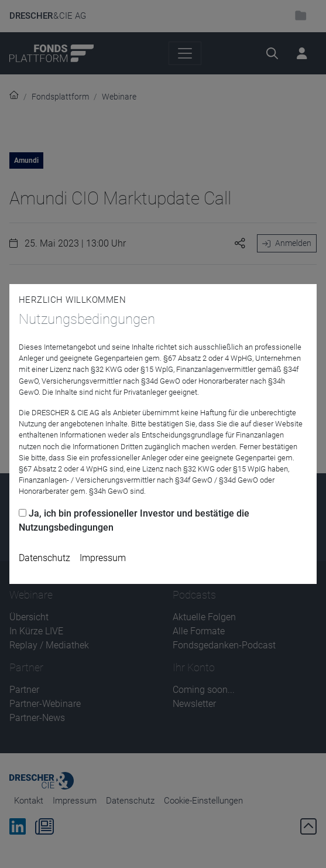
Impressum (103, 558)
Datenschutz (44, 558)
